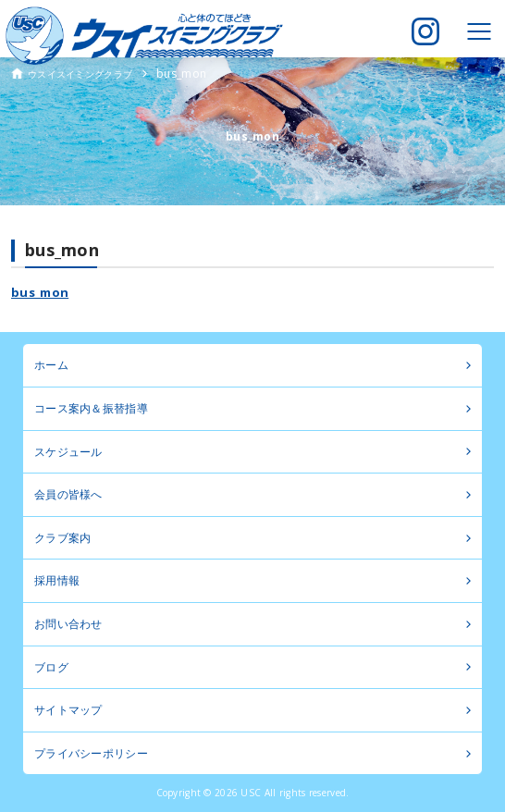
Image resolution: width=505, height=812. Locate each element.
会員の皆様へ (68, 494)
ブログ (51, 667)
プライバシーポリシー (91, 753)
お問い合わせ (68, 624)
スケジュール (68, 452)
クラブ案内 (62, 538)
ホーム (51, 365)
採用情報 (57, 580)
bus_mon (40, 292)
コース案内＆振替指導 (91, 408)
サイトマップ (68, 710)
